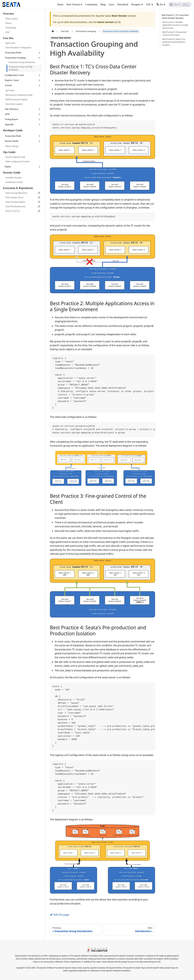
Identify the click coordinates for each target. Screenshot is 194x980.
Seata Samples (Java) (23, 197)
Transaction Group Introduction (22, 62)
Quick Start (10, 43)
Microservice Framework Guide (19, 95)
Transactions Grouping (15, 58)
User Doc (8, 38)
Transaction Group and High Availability (20, 68)
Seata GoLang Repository (23, 193)
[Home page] (53, 31)
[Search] (180, 5)
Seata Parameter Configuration (18, 48)
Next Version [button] (73, 4)
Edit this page (59, 915)
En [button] (159, 4)
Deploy (8, 167)
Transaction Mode (13, 53)
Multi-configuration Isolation (18, 162)
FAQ (7, 32)
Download (123, 4)
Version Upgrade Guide (15, 157)
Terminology (11, 28)
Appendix (9, 124)
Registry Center (12, 80)
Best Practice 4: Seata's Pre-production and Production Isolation (174, 42)
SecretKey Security (14, 178)
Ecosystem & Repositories (18, 188)
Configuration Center (15, 75)
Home (60, 4)
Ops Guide (9, 152)
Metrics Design (12, 146)
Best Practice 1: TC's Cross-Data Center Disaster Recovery (176, 17)
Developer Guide (13, 130)
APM (7, 114)
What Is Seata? (12, 19)
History (9, 23)
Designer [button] (136, 4)
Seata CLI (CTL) (23, 211)
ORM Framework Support (17, 100)
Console (8, 85)
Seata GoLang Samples (23, 202)
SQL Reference (12, 109)
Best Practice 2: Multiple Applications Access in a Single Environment (175, 25)
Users (111, 4)
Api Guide (10, 90)
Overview (9, 14)
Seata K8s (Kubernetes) (23, 206)
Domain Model (11, 141)
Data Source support (14, 104)
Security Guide (12, 173)
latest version (105, 22)
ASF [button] (148, 4)
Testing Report (11, 119)
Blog (103, 4)
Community (91, 4)
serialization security (14, 182)
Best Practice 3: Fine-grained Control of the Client (174, 34)
